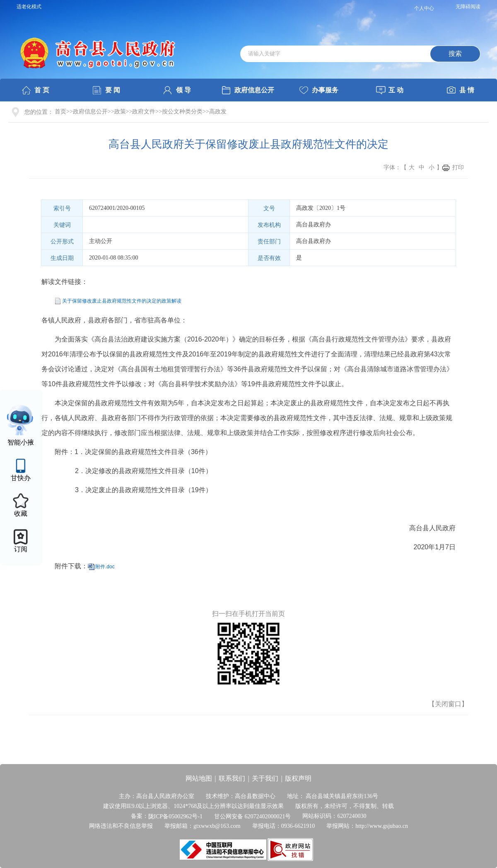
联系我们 (232, 778)
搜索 (455, 54)
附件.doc (105, 567)
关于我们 (265, 778)
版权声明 (298, 778)
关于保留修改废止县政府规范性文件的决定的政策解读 (122, 301)
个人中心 (424, 8)
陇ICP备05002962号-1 (175, 816)
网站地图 (199, 778)
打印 (458, 167)
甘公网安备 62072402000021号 (253, 816)
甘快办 (21, 478)
